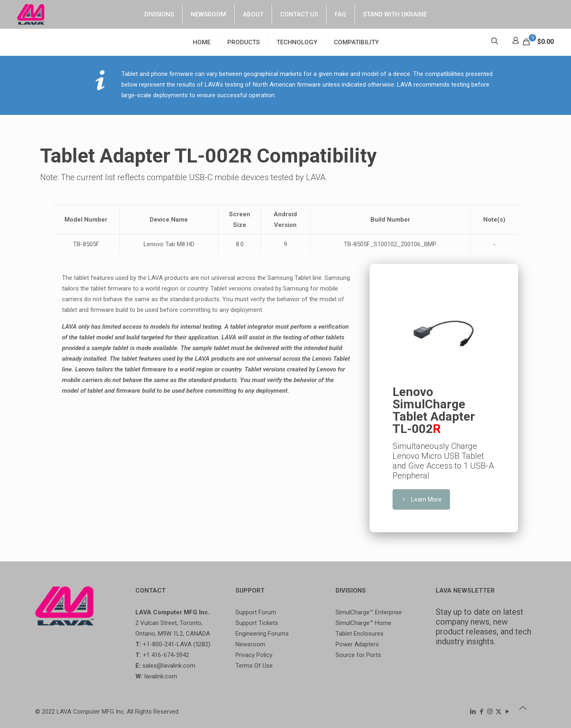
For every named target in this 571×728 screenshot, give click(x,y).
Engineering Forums (262, 634)
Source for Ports (358, 655)
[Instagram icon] (490, 712)
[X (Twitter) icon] (499, 712)
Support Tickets (257, 623)
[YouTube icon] (507, 712)
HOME (202, 42)
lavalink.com (161, 676)
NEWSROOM (208, 14)
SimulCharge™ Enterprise (369, 612)
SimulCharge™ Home (363, 623)
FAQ (340, 14)
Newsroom (250, 644)
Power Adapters (357, 644)
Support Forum (256, 612)
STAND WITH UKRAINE (395, 14)
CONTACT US (299, 14)
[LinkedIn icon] (473, 712)
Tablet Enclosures (360, 634)
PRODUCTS (243, 42)
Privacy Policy (254, 655)
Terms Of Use (254, 666)
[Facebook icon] (481, 712)
